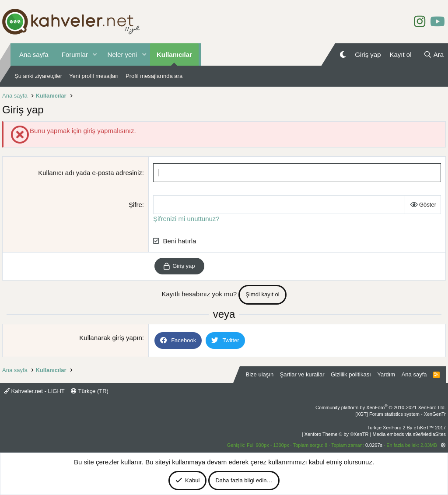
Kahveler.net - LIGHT (34, 391)
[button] (95, 54)
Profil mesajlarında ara (154, 76)
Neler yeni (122, 54)
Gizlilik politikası (351, 374)
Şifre (135, 205)
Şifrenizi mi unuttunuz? (186, 219)
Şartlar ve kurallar (302, 374)
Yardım (386, 374)
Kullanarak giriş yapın (110, 338)
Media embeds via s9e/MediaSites (409, 434)
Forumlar (75, 54)
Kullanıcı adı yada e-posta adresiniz (90, 173)
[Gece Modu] (343, 54)
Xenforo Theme (337, 434)
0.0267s (374, 445)
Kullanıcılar (174, 54)
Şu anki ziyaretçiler (38, 76)
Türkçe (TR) (90, 391)
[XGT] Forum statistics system (401, 414)
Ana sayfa (34, 54)
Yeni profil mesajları (94, 76)
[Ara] (434, 54)
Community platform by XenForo (381, 407)
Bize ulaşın (260, 374)
